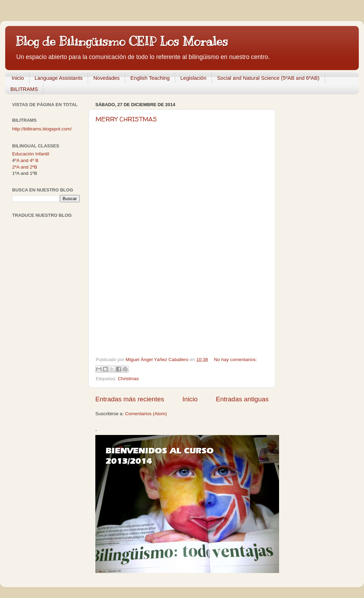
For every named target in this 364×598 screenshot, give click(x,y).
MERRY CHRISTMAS (126, 119)
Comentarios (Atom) (146, 414)
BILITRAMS (24, 89)
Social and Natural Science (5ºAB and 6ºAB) (268, 78)
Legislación (193, 78)
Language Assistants (59, 78)
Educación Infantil (31, 154)
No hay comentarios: (235, 360)
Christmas (128, 379)
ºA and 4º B (27, 160)
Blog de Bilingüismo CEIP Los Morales (122, 41)
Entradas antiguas (242, 399)
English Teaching (150, 78)
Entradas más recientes (130, 399)
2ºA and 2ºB (25, 167)
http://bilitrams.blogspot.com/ (42, 129)
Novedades (106, 78)
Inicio (18, 78)
